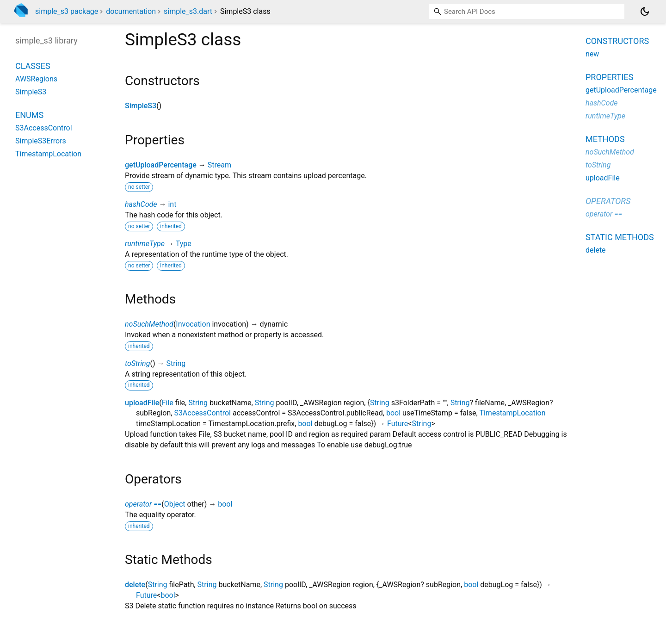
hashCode (141, 204)
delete (135, 585)
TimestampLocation (512, 413)
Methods (605, 139)
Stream (219, 165)
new (592, 54)
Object (175, 504)
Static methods (620, 237)
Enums (29, 115)
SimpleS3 (141, 106)
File (168, 403)
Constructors (617, 41)
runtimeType (145, 244)
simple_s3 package (67, 11)
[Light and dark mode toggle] (645, 12)
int (172, 204)
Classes (33, 66)
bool (393, 413)
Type (184, 244)
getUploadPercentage (161, 165)
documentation (131, 11)
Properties (609, 77)
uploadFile (142, 403)
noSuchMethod (149, 324)
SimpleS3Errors (41, 141)
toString (137, 363)
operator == (143, 504)
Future (398, 424)
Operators (608, 201)
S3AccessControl (202, 413)
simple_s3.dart (188, 11)
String (176, 363)
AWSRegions (36, 79)
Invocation (193, 324)
